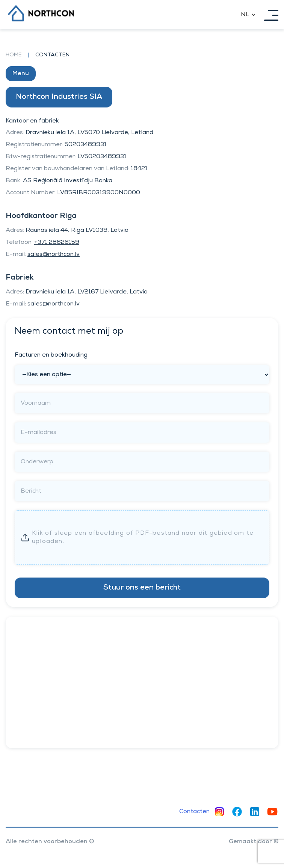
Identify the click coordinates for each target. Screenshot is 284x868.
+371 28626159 (57, 242)
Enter (147, 537)
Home (14, 55)
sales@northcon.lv (54, 254)
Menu (21, 74)
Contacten (194, 812)
